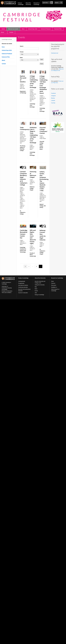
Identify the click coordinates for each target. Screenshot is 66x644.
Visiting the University (40, 285)
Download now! (55, 53)
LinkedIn (53, 101)
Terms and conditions (7, 293)
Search (22, 46)
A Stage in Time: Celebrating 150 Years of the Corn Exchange (34, 82)
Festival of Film (58, 29)
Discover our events (13, 29)
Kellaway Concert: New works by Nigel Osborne (43, 235)
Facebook (53, 93)
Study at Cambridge (21, 4)
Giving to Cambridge (39, 295)
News (23, 29)
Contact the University (7, 288)
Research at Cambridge (36, 4)
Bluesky (53, 98)
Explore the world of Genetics (23, 79)
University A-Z (5, 286)
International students (23, 285)
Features (53, 283)
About (2, 32)
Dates (21, 58)
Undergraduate (22, 281)
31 (37, 266)
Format (22, 52)
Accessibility (4, 289)
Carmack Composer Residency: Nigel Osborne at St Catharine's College (24, 178)
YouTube (53, 103)
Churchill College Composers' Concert (44, 130)
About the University (28, 4)
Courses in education (23, 293)
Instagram (53, 96)
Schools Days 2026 (33, 29)
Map (36, 287)
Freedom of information (7, 291)
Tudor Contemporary (25, 128)
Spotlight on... (54, 287)
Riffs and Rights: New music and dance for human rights (33, 237)
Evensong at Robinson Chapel (33, 174)
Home (3, 29)
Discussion (54, 285)
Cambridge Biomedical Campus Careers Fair (24, 234)
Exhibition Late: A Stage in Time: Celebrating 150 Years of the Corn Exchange (34, 135)
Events (36, 291)
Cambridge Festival (7, 40)
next (40, 266)
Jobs (36, 293)
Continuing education (23, 287)
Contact (11, 32)
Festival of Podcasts (46, 29)
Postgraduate (21, 283)
